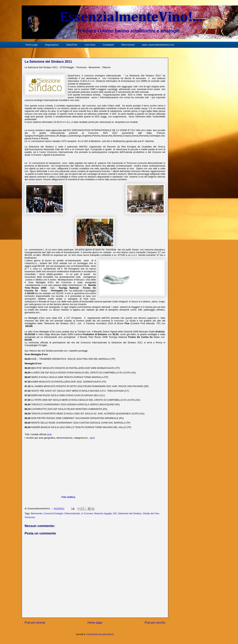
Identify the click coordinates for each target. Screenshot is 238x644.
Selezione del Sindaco (130, 513)
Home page (32, 45)
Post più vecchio (155, 623)
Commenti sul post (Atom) (100, 634)
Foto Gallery (68, 497)
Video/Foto (72, 45)
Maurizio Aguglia (103, 513)
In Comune (87, 513)
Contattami (108, 45)
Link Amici (90, 45)
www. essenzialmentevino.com (158, 45)
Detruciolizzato (72, 513)
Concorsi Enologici (53, 513)
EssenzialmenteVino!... (131, 17)
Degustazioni (52, 45)
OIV (115, 513)
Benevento (37, 513)
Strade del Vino (151, 513)
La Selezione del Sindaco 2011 (48, 62)
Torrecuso (30, 517)
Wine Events (128, 45)
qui (49, 434)
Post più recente (35, 623)
